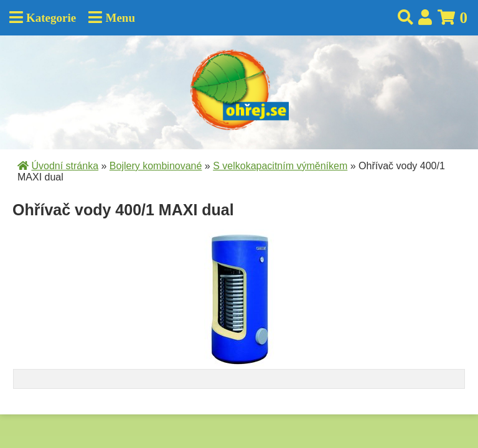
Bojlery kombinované (156, 166)
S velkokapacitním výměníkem (280, 166)
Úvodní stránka (65, 166)
